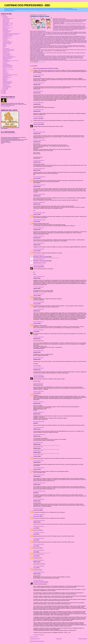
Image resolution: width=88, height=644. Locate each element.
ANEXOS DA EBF (6, 29)
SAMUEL (4, 45)
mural (4, 48)
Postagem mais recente (35, 639)
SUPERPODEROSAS (6, 53)
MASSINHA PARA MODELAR (8, 65)
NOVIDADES (5, 52)
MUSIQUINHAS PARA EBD (7, 66)
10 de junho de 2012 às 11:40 (39, 580)
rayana (35, 556)
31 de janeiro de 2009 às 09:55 (39, 259)
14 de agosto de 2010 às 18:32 (39, 468)
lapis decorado (5, 64)
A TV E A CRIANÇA (6, 55)
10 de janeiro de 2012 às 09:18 (39, 544)
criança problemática (6, 19)
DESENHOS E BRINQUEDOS (8, 56)
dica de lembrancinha (6, 62)
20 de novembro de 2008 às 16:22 (39, 185)
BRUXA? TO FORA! (6, 84)
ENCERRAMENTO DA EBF (7, 31)
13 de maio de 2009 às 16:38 (38, 337)
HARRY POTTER (6, 80)
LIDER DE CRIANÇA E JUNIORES (8, 50)
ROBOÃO (4, 47)
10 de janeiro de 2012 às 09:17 (39, 538)
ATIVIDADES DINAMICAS (7, 83)
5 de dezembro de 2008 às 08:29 (39, 213)
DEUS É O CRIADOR (6, 26)
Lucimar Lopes (37, 118)
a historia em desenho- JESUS (8, 69)
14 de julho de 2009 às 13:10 (38, 412)
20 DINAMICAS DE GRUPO (7, 35)
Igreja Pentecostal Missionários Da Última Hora (44, 68)
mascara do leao (5, 17)
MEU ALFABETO (6, 77)
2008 (3, 90)
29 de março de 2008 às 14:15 (39, 83)
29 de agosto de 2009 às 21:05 (39, 421)
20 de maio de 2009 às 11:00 (38, 358)
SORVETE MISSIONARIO (7, 87)
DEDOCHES (5, 79)
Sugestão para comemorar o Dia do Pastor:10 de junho (12, 34)
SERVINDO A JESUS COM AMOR (41, 257)
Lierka (35, 332)
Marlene (35, 221)
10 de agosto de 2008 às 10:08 (39, 123)
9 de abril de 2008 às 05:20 (38, 91)
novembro (5, 88)
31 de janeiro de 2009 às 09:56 (39, 265)
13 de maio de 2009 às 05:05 (38, 330)
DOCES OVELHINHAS (7, 51)
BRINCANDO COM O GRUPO (8, 36)
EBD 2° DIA (5, 27)
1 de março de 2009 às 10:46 (38, 287)
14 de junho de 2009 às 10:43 (39, 391)
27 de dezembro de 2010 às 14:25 (39, 483)
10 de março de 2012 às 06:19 (39, 560)
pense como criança (6, 20)
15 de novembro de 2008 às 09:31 (39, 177)
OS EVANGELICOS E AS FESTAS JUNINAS (10, 75)
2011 (3, 93)
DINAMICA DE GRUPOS (7, 38)
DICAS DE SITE (5, 24)
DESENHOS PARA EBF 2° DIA (8, 28)
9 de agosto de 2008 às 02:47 (39, 117)
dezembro (5, 89)
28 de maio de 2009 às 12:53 (38, 375)
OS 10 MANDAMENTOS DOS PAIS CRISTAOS (10, 61)
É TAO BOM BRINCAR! (7, 86)
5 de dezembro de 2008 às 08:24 (39, 202)
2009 (3, 91)
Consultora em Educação (39, 582)
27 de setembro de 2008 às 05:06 (39, 140)
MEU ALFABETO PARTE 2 (7, 78)
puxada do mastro (6, 72)
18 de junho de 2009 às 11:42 (39, 402)
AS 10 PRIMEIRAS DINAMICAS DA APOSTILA (10, 34)
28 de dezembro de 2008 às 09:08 (39, 220)
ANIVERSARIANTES (6, 49)
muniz (35, 528)
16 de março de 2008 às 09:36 (39, 75)
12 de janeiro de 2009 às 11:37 (39, 236)
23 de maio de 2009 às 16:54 (38, 368)
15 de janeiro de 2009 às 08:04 (39, 243)
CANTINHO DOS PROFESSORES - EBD (27, 5)
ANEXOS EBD (5, 30)
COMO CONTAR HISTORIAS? (8, 82)
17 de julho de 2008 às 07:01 (38, 110)
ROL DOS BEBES (6, 33)
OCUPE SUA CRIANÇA (7, 54)
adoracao (36, 63)
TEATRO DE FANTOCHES (7, 43)
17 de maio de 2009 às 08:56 (38, 351)
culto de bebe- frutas (6, 41)
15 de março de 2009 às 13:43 (39, 294)
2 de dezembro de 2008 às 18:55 (39, 194)
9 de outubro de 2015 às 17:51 (39, 635)
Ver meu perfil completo (5, 107)
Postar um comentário (34, 637)
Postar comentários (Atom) (39, 641)
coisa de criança (37, 124)
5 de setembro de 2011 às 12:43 (39, 514)
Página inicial (59, 639)
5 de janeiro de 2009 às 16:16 (39, 228)
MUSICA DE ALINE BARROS (8, 67)
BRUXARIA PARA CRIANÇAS (8, 58)
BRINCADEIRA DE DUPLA (7, 81)
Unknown (36, 178)
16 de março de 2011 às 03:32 (39, 499)
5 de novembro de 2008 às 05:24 (39, 169)
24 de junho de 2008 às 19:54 (39, 103)
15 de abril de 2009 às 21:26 (38, 322)
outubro (4, 17)
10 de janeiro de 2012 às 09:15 (39, 532)
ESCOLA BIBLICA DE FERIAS (8, 25)
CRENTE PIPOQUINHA (7, 59)
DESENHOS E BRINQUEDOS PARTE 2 (9, 57)
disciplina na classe (6, 21)
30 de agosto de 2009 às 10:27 (39, 427)
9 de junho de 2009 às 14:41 (38, 383)
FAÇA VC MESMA (6, 74)
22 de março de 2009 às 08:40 (39, 302)
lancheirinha (5, 63)
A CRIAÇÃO (5, 46)
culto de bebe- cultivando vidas (8, 42)
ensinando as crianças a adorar (8, 18)
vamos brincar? (5, 85)
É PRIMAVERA (5, 60)
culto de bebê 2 (5, 40)
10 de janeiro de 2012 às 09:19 (39, 550)
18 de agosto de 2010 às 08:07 (39, 475)
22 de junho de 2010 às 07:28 (39, 461)
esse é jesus (5, 68)
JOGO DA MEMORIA (6, 64)
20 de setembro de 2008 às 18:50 (39, 132)
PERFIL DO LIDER (6, 22)
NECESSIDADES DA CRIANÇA (8, 23)
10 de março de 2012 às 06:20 (39, 572)
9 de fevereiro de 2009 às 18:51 (39, 276)
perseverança (36, 510)
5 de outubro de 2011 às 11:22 (39, 526)
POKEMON (5, 80)
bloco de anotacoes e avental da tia (8, 49)
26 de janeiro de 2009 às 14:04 (39, 255)
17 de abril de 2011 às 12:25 (38, 508)
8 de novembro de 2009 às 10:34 (39, 434)
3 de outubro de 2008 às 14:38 (39, 160)
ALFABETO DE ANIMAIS (7, 44)
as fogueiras (5, 73)
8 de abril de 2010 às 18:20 (38, 443)
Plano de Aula (5, 39)
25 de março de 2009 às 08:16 (39, 309)
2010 (3, 92)
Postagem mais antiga (83, 639)
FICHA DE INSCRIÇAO (7, 32)
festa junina (5, 70)
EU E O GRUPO (5, 37)
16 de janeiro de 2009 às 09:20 (39, 249)
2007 (3, 15)
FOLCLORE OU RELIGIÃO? (7, 76)
